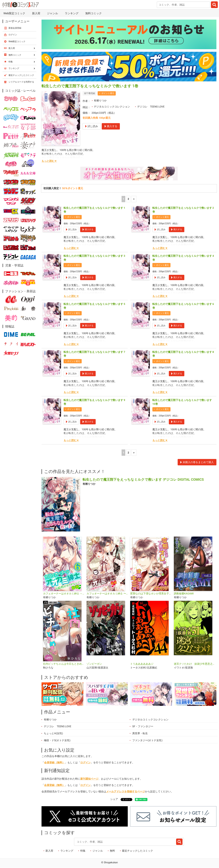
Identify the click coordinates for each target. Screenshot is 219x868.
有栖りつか (100, 101)
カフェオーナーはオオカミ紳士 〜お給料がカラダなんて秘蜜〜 (107, 593)
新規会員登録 (15, 28)
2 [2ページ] (128, 199)
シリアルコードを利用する (21, 82)
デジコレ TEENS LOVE (151, 107)
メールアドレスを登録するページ (126, 791)
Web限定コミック (14, 13)
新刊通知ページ (89, 779)
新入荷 (36, 13)
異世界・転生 (140, 733)
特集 (83, 851)
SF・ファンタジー (143, 726)
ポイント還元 (108, 93)
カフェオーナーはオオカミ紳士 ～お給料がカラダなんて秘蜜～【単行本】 (64, 593)
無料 (112, 851)
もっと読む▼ (49, 161)
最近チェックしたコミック (137, 851)
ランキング (72, 13)
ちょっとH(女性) (53, 733)
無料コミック (94, 13)
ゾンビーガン (94, 664)
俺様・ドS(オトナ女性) (57, 740)
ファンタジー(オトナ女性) (147, 740)
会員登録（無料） (54, 762)
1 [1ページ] (123, 199)
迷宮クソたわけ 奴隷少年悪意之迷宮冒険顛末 (194, 664)
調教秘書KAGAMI (184, 593)
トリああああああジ (142, 664)
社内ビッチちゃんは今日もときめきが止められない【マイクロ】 (64, 664)
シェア (114, 799)
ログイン (85, 762)
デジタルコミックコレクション (112, 107)
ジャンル (52, 13)
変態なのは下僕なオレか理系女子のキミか (151, 593)
